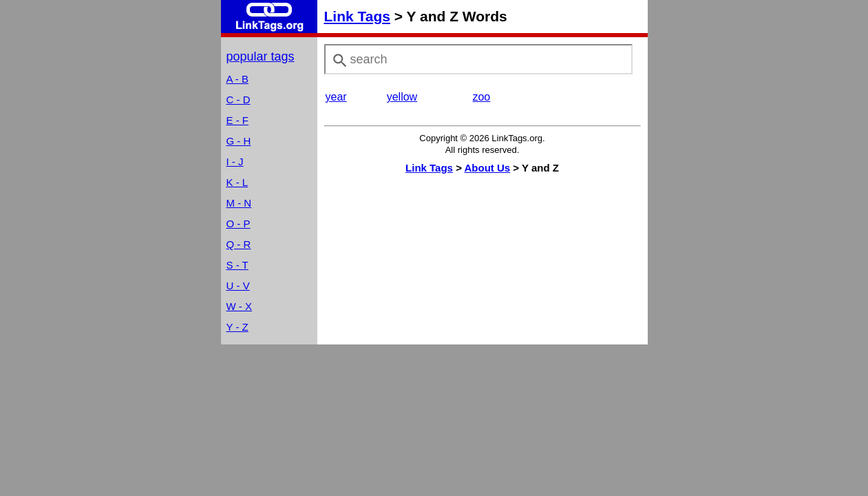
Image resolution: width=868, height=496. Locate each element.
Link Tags (357, 16)
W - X (240, 306)
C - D (239, 100)
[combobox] (478, 59)
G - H (239, 141)
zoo (481, 97)
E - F (238, 120)
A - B (238, 79)
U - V (238, 286)
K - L (237, 182)
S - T (237, 265)
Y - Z (237, 327)
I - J (235, 162)
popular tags (261, 56)
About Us (488, 168)
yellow (402, 97)
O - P (239, 224)
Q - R (239, 244)
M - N (239, 203)
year (336, 97)
